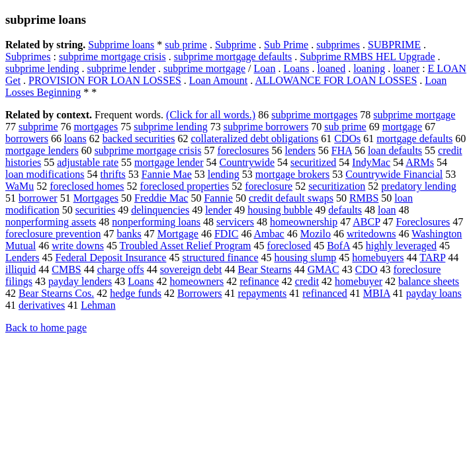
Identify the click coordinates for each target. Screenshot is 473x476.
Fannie (218, 198)
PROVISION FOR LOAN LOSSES (105, 80)
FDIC (226, 234)
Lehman (98, 305)
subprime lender (122, 68)
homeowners (196, 281)
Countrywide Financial (394, 174)
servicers (235, 222)
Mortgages (96, 198)
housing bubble (280, 210)
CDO (366, 269)
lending (224, 174)
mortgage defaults (414, 139)
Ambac (269, 234)
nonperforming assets (51, 222)
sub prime (186, 45)
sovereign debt (191, 269)
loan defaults (395, 150)
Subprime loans (121, 45)
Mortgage (178, 234)
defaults (345, 210)
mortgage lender (169, 162)
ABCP (366, 222)
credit (307, 281)
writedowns (371, 234)
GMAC (323, 269)
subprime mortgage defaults (233, 57)
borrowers (27, 139)
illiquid (21, 269)
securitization (337, 186)
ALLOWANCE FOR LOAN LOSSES (336, 80)
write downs (78, 246)
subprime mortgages (314, 115)
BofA (338, 246)
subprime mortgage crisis (112, 57)
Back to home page (46, 328)
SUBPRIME (394, 45)
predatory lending (418, 186)
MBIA (377, 293)
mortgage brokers (292, 174)
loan (387, 210)
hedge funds (136, 293)
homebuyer (359, 281)
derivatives (42, 305)
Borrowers (200, 293)
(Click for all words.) (211, 115)
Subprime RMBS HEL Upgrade (367, 57)
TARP (432, 258)
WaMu (20, 186)
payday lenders (80, 281)
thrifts (113, 174)
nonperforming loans (156, 222)
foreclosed (289, 246)
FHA (342, 150)
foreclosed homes (87, 186)
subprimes (338, 45)
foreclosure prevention (53, 234)
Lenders (22, 258)
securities (95, 210)
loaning (369, 68)
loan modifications (45, 174)
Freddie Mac (161, 198)
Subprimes (28, 57)
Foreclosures (423, 222)
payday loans (434, 293)
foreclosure (269, 186)
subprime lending (42, 68)
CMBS (66, 269)
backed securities (139, 139)
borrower (38, 198)
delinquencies (160, 210)
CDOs (347, 139)
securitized (313, 162)
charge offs (121, 269)
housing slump (306, 258)
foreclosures (243, 150)
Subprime (236, 45)
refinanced (325, 293)
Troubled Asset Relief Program (186, 246)
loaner (406, 68)
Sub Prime (286, 45)
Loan (265, 68)
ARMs (420, 162)
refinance (259, 281)
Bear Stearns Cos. (56, 293)
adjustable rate (88, 162)
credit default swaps (291, 198)
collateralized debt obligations (254, 139)
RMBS (364, 198)
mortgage (402, 127)
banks (129, 234)
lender (218, 210)
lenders (300, 150)
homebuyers (378, 258)
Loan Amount (218, 80)
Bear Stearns (264, 269)
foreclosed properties (185, 186)
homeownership (304, 222)
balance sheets (429, 281)
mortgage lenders (42, 150)
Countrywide (247, 162)
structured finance (220, 258)
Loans (296, 68)
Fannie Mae (167, 174)
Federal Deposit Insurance (111, 258)
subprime (38, 127)
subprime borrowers (266, 127)
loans (75, 139)
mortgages (96, 127)
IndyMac (371, 162)
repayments (263, 293)
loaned (331, 68)
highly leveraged (401, 246)
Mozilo (316, 234)
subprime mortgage (204, 68)
